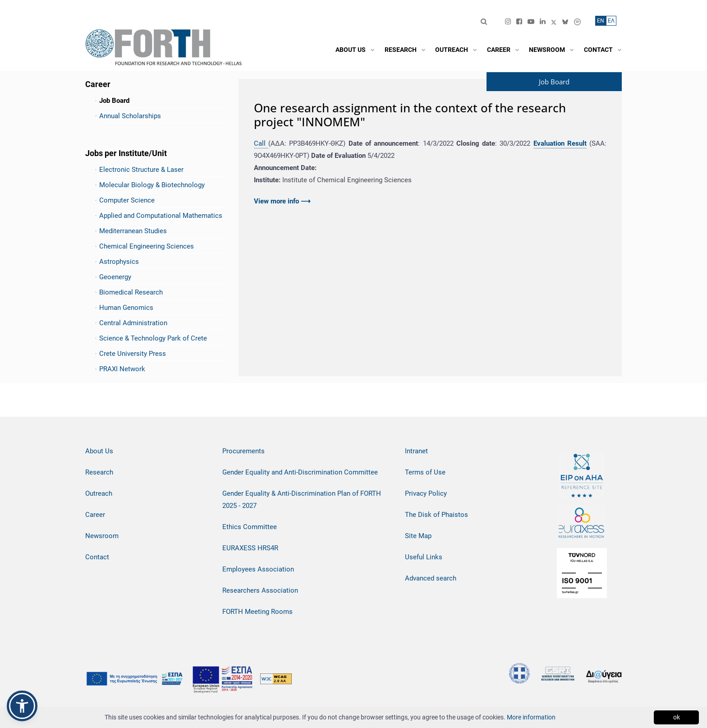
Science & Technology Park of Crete (153, 338)
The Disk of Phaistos (436, 515)
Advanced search (431, 578)
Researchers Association (260, 590)
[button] (22, 706)
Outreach (99, 493)
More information (531, 717)
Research (99, 472)
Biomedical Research (131, 292)
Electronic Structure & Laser (141, 170)
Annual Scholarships (130, 116)
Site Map (418, 536)
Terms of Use (425, 472)
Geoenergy (115, 277)
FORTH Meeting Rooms (257, 612)
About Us (99, 451)
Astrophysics (119, 262)
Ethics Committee (250, 527)
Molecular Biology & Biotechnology (152, 185)
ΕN (601, 21)
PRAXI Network (122, 369)
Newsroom (102, 536)
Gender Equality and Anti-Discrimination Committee (300, 472)
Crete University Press (133, 354)
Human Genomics (126, 308)
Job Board (114, 101)
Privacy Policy (426, 493)
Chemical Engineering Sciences (147, 246)
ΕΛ (611, 21)
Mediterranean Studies (133, 231)
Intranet (416, 451)
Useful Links (424, 557)
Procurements (243, 451)
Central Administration (133, 323)
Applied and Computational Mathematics (161, 216)
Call (261, 143)
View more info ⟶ (282, 201)
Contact (97, 557)
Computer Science (127, 200)
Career (95, 515)
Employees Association (258, 569)
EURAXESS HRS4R (250, 548)
